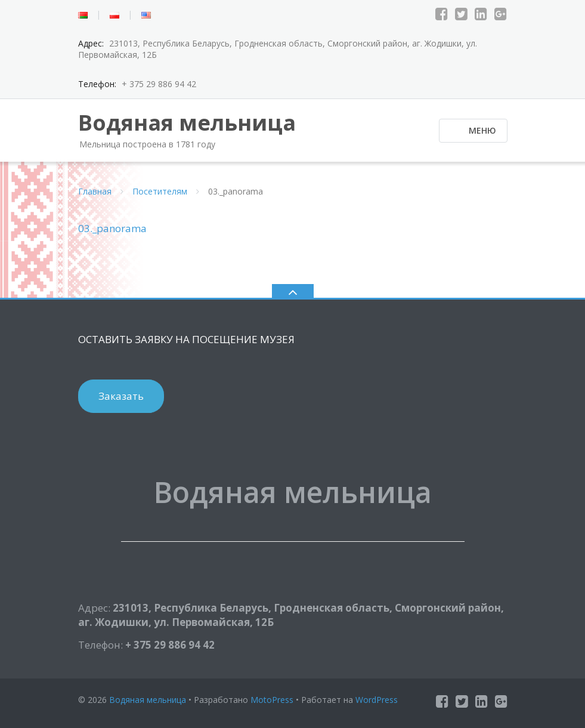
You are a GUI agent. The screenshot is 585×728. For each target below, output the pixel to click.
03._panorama (112, 228)
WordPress (377, 700)
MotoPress (272, 700)
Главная (95, 191)
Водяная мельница (148, 700)
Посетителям (160, 191)
